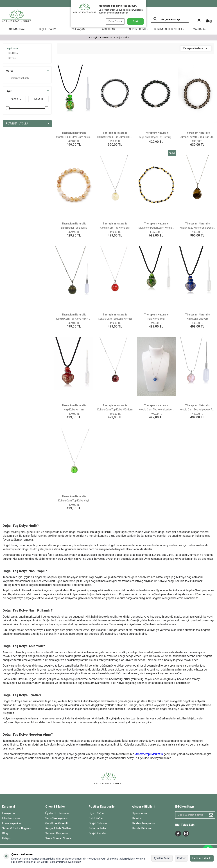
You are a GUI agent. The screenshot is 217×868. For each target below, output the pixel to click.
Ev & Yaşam (78, 29)
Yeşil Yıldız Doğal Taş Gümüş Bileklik (156, 137)
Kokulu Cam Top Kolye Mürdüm (115, 410)
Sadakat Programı (56, 833)
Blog (5, 833)
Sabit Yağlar (96, 818)
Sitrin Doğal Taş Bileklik (74, 228)
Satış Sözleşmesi (56, 818)
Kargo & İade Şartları (58, 828)
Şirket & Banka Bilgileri (16, 828)
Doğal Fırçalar (97, 833)
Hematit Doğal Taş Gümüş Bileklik (115, 137)
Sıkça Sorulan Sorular (59, 838)
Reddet (181, 858)
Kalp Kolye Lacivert (197, 319)
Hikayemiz (9, 813)
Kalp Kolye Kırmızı (74, 410)
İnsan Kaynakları (12, 823)
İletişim (7, 838)
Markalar (200, 29)
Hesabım (138, 818)
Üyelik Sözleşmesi (57, 813)
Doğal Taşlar (12, 49)
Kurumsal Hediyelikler (169, 29)
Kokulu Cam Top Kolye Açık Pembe (197, 410)
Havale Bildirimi (142, 828)
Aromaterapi (17, 29)
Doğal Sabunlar (98, 823)
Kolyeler (12, 58)
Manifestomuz (11, 818)
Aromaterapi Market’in (149, 754)
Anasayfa (93, 38)
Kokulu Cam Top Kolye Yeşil (74, 501)
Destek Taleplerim (143, 823)
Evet (135, 21)
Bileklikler (13, 53)
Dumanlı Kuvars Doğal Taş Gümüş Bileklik (197, 137)
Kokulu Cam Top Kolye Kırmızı (115, 319)
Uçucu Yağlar (97, 813)
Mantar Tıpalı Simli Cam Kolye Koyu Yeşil (74, 137)
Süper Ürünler (139, 29)
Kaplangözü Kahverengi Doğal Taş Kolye (197, 228)
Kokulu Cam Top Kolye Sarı (115, 228)
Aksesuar (109, 29)
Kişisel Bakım (48, 29)
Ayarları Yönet (162, 858)
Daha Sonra (115, 21)
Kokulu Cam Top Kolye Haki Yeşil (74, 319)
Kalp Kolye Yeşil (156, 319)
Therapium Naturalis (18, 78)
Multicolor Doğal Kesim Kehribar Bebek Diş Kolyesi (156, 228)
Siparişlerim (139, 813)
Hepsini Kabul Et (202, 858)
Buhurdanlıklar (97, 828)
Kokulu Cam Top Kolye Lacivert (156, 410)
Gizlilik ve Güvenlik (57, 823)
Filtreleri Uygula (27, 124)
